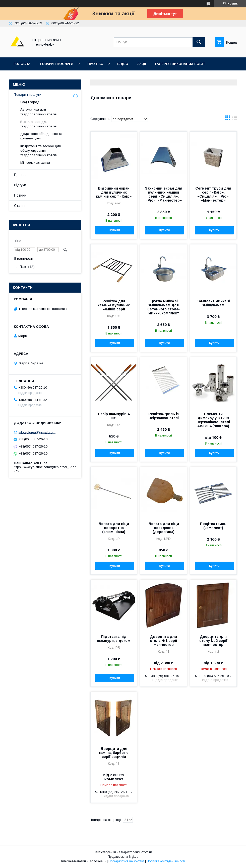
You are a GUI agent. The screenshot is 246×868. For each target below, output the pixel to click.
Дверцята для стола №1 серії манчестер (164, 641)
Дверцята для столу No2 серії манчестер (213, 641)
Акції (142, 64)
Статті (19, 206)
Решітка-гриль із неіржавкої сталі (164, 416)
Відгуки (49, 77)
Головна (22, 64)
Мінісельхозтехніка (35, 163)
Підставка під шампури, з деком (114, 639)
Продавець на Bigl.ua (123, 857)
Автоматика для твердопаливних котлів (39, 112)
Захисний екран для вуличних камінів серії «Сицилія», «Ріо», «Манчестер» (164, 194)
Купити (115, 230)
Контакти (23, 77)
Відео (123, 64)
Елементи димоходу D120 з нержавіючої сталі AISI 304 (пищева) (213, 420)
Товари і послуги (56, 64)
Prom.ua (147, 852)
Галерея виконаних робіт (180, 64)
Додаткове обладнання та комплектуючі (41, 136)
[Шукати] (199, 42)
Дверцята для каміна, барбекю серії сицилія (114, 753)
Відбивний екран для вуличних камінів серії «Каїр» (114, 192)
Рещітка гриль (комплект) (213, 526)
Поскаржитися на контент (126, 861)
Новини (20, 195)
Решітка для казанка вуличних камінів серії (114, 305)
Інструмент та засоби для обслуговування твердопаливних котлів (41, 151)
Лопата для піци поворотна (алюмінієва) (114, 528)
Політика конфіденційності (166, 861)
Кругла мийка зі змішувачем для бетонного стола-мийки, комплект (164, 307)
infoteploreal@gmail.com (37, 432)
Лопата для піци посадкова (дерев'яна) (164, 528)
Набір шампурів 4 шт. (114, 416)
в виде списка (235, 119)
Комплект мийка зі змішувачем (213, 303)
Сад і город (30, 102)
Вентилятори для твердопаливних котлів (39, 124)
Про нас (95, 64)
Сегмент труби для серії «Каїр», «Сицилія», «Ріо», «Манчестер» (213, 194)
